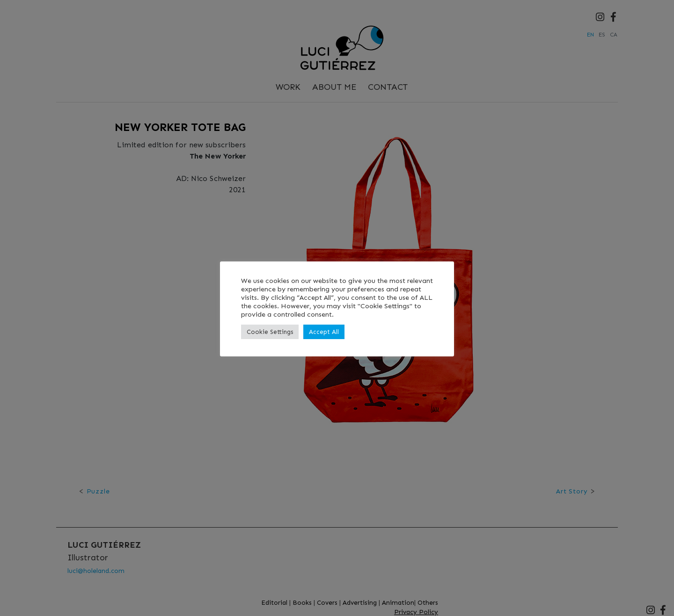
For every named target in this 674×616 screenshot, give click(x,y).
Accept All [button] (324, 332)
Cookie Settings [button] (270, 332)
